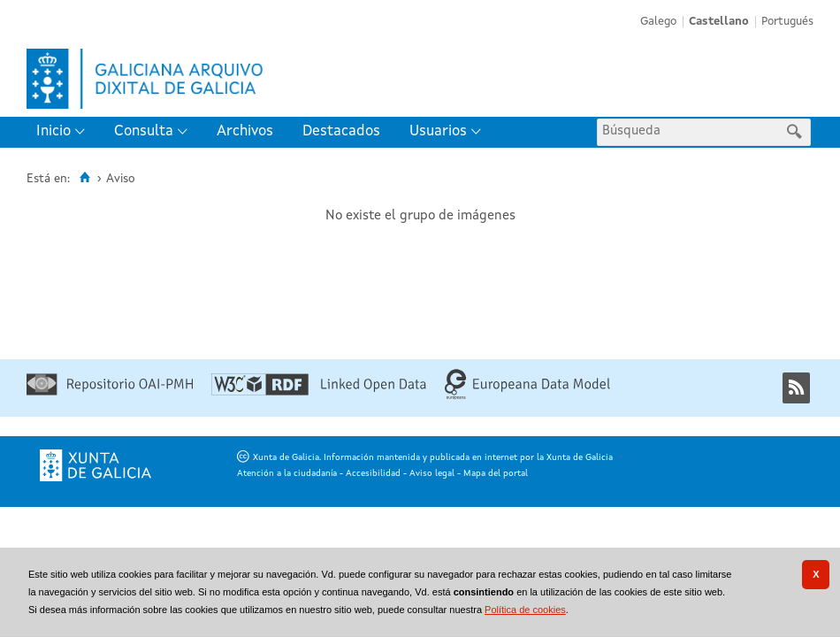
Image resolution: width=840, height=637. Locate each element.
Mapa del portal (496, 473)
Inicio (53, 131)
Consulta (144, 131)
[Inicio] (84, 178)
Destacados (341, 131)
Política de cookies (525, 610)
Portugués (787, 22)
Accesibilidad (373, 473)
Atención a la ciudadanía (287, 473)
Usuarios (438, 131)
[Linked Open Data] (319, 392)
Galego (658, 22)
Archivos (245, 131)
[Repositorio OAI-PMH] (110, 392)
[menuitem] (65, 132)
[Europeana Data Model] (527, 397)
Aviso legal (432, 473)
